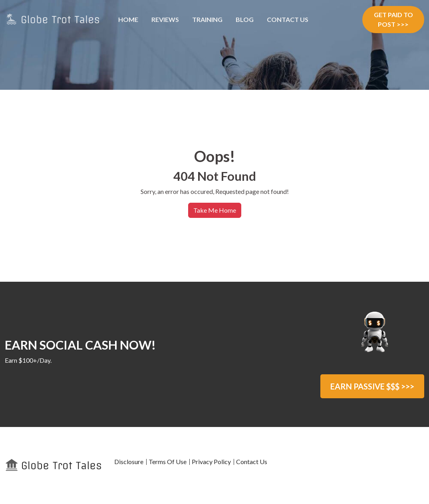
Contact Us (288, 19)
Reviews (165, 19)
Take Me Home (215, 210)
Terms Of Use (168, 462)
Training (207, 19)
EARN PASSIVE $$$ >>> (372, 386)
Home (128, 19)
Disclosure (129, 462)
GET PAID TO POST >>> (393, 19)
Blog (245, 19)
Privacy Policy (211, 462)
